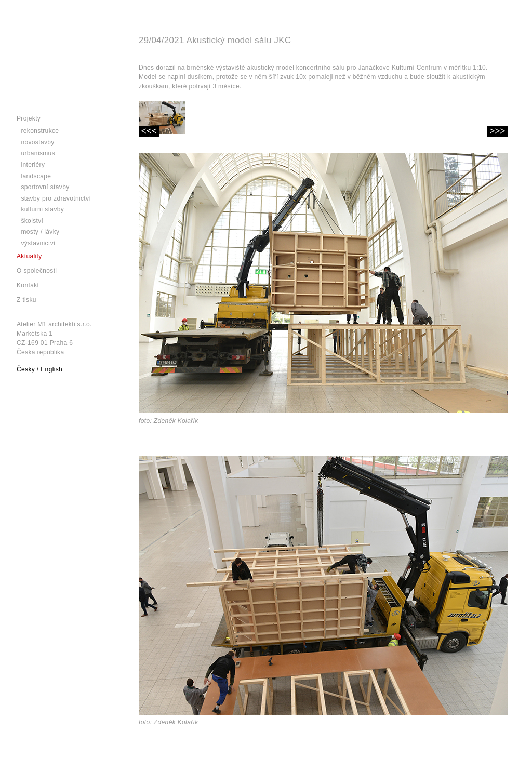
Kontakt (28, 285)
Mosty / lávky (40, 232)
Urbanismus (38, 153)
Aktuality (29, 256)
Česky (26, 369)
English (51, 369)
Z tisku (26, 300)
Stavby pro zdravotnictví (56, 198)
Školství (32, 221)
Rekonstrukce (40, 131)
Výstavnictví (38, 243)
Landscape (36, 176)
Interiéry (33, 165)
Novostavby (37, 142)
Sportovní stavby (45, 187)
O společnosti (37, 271)
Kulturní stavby (42, 209)
